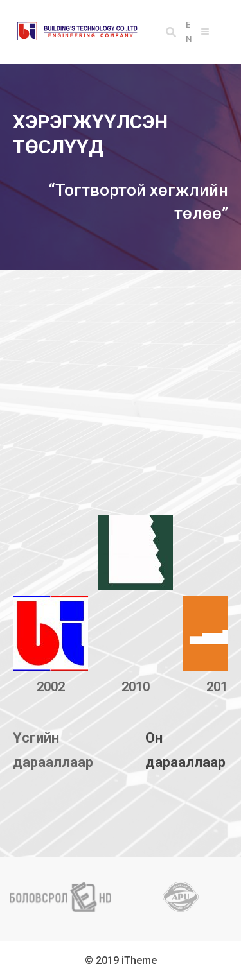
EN (189, 32)
